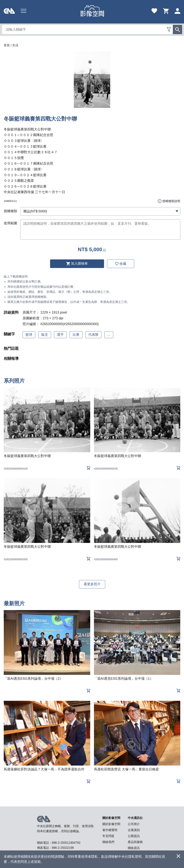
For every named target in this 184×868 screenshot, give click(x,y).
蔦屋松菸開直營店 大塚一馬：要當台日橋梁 (126, 769)
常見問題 (108, 836)
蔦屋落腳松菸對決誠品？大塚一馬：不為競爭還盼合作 (44, 769)
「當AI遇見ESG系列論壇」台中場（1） (124, 679)
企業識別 (134, 830)
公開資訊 (134, 836)
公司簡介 (134, 824)
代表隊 (93, 335)
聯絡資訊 (134, 848)
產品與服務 (135, 842)
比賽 (76, 335)
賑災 (45, 335)
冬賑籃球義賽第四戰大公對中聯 (27, 456)
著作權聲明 (110, 830)
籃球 (29, 335)
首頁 (7, 45)
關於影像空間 (111, 824)
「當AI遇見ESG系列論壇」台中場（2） (33, 679)
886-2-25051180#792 (66, 843)
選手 (60, 335)
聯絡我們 (108, 842)
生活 (15, 45)
